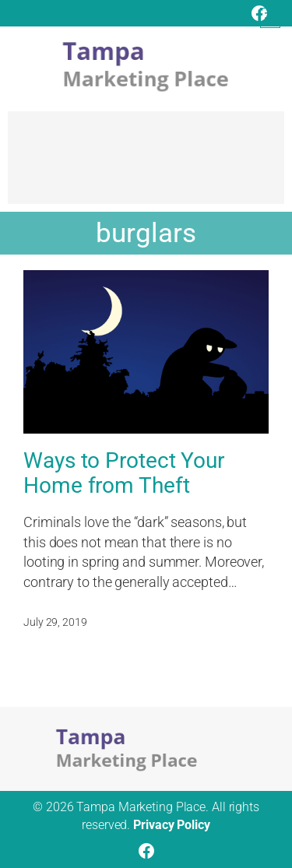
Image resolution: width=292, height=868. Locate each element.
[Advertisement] (146, 165)
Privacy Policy (172, 825)
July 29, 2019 (55, 622)
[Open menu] (270, 18)
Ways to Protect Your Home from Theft (124, 473)
